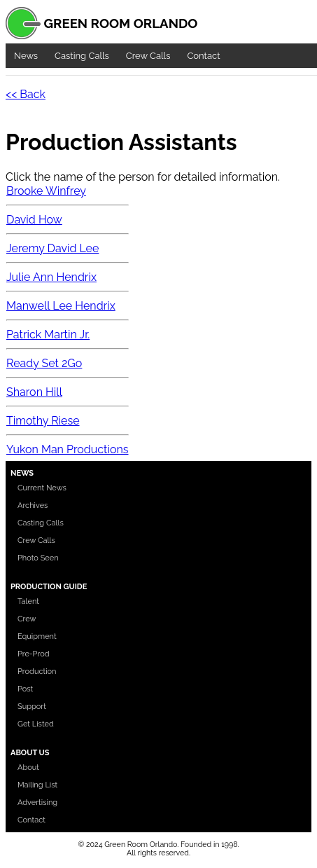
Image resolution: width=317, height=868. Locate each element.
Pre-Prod (34, 654)
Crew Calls (148, 56)
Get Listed (36, 724)
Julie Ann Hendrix (51, 277)
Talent (28, 601)
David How (34, 220)
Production (37, 671)
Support (32, 707)
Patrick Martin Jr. (48, 335)
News (26, 56)
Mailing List (37, 785)
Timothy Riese (43, 421)
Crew (27, 619)
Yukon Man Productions (68, 449)
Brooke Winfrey (46, 191)
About (28, 767)
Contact (203, 56)
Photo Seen (38, 558)
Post (25, 689)
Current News (42, 488)
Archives (33, 505)
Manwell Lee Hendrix (61, 306)
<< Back (26, 94)
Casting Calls (82, 56)
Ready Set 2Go (44, 363)
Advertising (37, 802)
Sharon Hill (34, 392)
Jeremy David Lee (52, 248)
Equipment (37, 636)
